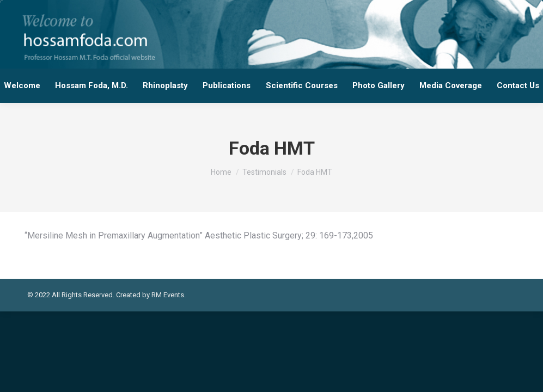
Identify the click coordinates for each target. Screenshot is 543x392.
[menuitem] (22, 86)
